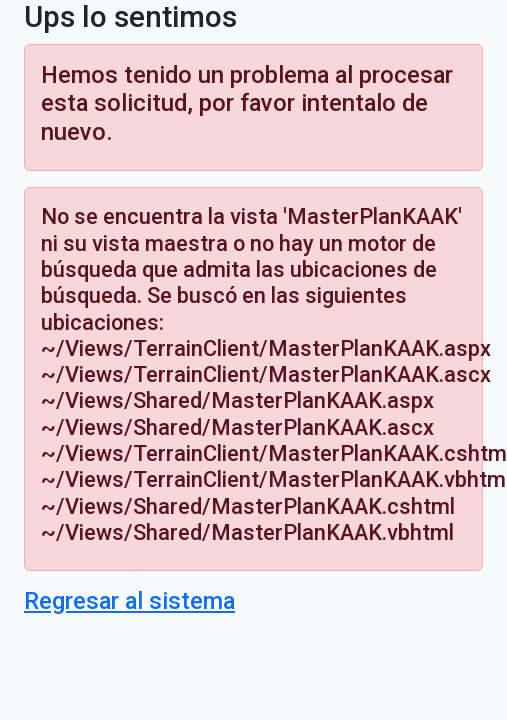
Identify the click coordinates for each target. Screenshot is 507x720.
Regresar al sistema (129, 601)
